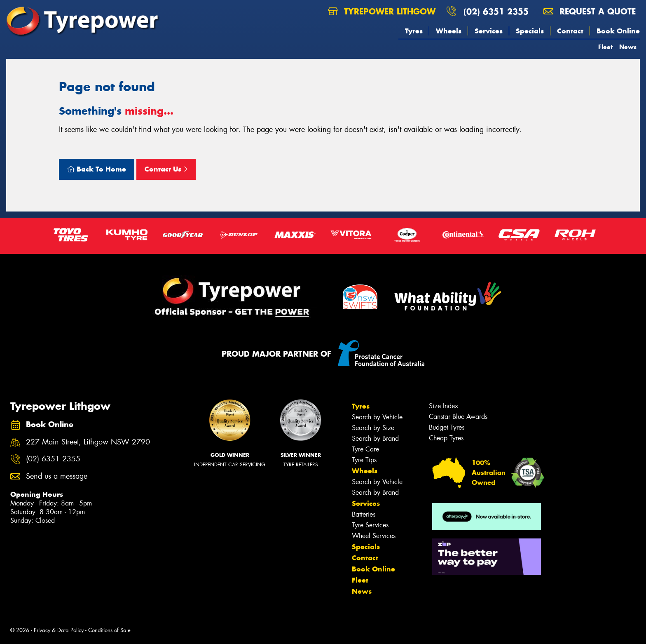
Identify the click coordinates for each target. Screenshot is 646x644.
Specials (530, 31)
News (628, 47)
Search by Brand (375, 438)
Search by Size (373, 428)
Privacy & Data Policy (59, 630)
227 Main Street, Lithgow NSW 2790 (88, 442)
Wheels (449, 31)
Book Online (618, 31)
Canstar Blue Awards (458, 417)
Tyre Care (365, 449)
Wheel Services (374, 536)
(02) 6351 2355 (496, 11)
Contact (570, 31)
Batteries (364, 514)
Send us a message (57, 476)
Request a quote (590, 11)
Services (489, 31)
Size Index (444, 406)
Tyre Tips (364, 460)
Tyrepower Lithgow (382, 11)
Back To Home (97, 169)
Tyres (414, 31)
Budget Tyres (447, 427)
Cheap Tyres (446, 438)
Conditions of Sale (109, 630)
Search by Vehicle (377, 417)
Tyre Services (370, 525)
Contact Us (166, 169)
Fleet (605, 47)
